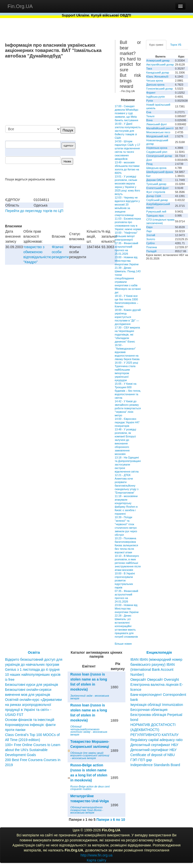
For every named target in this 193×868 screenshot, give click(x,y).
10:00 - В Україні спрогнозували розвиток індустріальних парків (125, 580)
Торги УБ (176, 45)
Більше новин (123, 644)
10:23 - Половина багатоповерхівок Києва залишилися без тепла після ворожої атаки (126, 545)
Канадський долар (158, 73)
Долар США (154, 196)
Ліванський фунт (157, 124)
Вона (149, 120)
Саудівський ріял (157, 152)
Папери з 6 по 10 (111, 820)
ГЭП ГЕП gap (141, 760)
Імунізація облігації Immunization (157, 705)
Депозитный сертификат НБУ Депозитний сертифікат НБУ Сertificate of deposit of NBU (154, 750)
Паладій (151, 251)
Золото (151, 239)
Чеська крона (155, 81)
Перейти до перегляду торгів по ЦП (34, 211)
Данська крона (155, 85)
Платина (152, 247)
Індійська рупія (155, 97)
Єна (149, 112)
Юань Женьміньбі (157, 77)
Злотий (151, 235)
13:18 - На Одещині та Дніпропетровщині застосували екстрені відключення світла (128, 464)
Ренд (149, 164)
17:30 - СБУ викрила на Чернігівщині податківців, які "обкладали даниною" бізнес (127, 335)
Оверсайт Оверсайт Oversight (155, 680)
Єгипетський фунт (157, 188)
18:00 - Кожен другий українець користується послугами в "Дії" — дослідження (128, 317)
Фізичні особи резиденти (60, 252)
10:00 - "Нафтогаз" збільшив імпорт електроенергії (126, 236)
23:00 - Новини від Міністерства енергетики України (127, 261)
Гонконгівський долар (160, 89)
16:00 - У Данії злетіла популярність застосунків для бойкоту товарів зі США (128, 131)
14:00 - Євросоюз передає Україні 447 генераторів (127, 422)
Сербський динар (157, 200)
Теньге (150, 116)
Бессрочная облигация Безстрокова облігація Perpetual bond (156, 715)
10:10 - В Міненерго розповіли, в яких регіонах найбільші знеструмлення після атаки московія (128, 563)
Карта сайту (96, 860)
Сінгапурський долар (159, 156)
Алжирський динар (158, 60)
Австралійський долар (160, 64)
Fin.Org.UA (20, 6)
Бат (149, 176)
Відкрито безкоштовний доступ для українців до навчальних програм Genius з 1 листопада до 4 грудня (34, 664)
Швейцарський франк (160, 172)
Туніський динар (156, 184)
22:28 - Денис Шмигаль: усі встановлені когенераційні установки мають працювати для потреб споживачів (126, 626)
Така (149, 69)
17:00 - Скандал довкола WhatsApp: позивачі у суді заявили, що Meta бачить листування (127, 113)
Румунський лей (156, 212)
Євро (149, 227)
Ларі (149, 231)
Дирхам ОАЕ (154, 180)
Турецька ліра (155, 216)
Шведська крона (156, 168)
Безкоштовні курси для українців (32, 685)
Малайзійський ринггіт (160, 128)
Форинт (151, 93)
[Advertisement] (72, 92)
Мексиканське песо (158, 132)
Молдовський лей (157, 136)
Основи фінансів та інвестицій (30, 720)
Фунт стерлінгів (156, 192)
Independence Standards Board (155, 765)
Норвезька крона (157, 148)
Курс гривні (156, 45)
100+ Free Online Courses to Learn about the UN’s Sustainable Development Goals (33, 750)
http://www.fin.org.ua (97, 855)
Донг (149, 160)
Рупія (150, 101)
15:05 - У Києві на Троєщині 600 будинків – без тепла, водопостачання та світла (128, 391)
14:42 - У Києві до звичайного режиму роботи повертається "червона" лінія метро (128, 408)
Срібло (151, 243)
